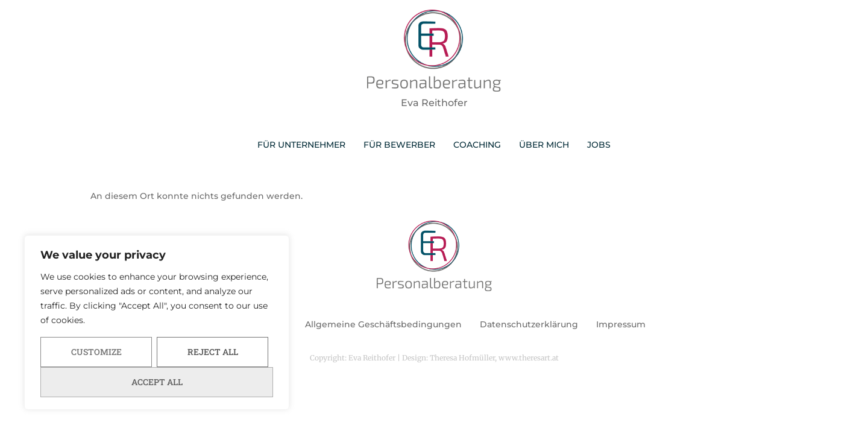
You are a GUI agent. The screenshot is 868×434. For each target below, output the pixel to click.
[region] (157, 322)
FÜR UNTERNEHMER (301, 145)
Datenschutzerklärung (529, 324)
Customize (96, 352)
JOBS (599, 145)
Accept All (157, 382)
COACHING (477, 145)
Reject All (213, 352)
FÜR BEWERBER (399, 145)
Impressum (621, 324)
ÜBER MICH (544, 145)
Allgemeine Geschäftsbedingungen (383, 324)
